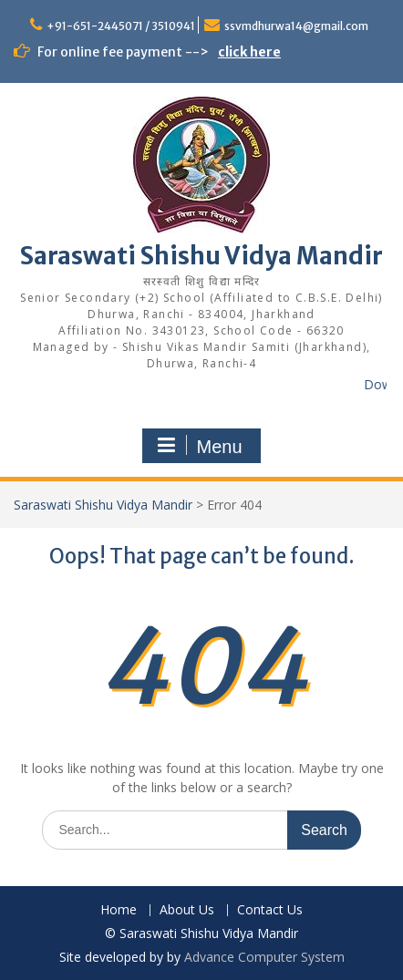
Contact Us (270, 910)
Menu (199, 446)
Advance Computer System (264, 957)
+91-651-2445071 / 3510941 (121, 26)
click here (249, 52)
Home (119, 910)
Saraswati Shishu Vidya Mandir (201, 256)
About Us (187, 910)
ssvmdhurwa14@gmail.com (296, 26)
